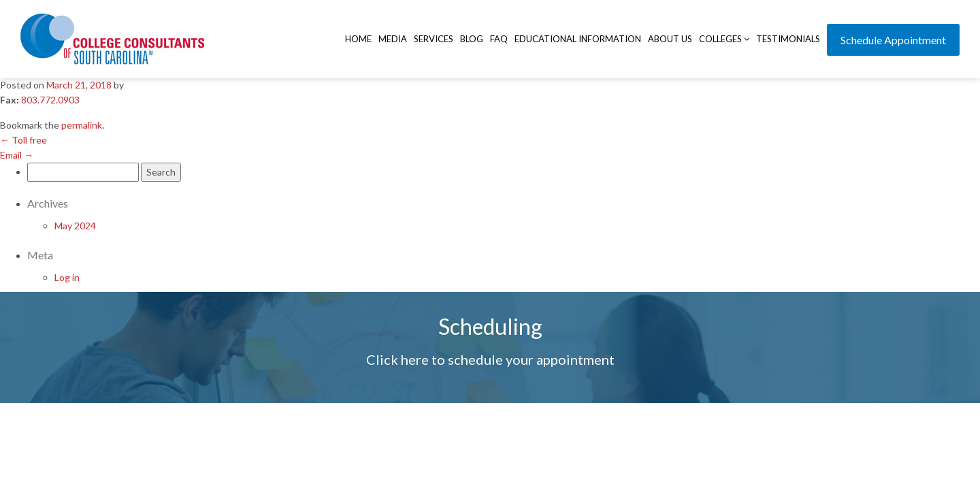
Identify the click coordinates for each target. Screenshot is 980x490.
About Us (670, 39)
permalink (82, 125)
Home (358, 39)
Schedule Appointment (893, 40)
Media (393, 39)
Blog (472, 39)
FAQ (499, 39)
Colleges (724, 39)
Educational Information (578, 39)
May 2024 (75, 226)
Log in (67, 277)
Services (434, 39)
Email (17, 155)
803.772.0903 (50, 100)
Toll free (23, 140)
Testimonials (788, 39)
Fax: (10, 100)
